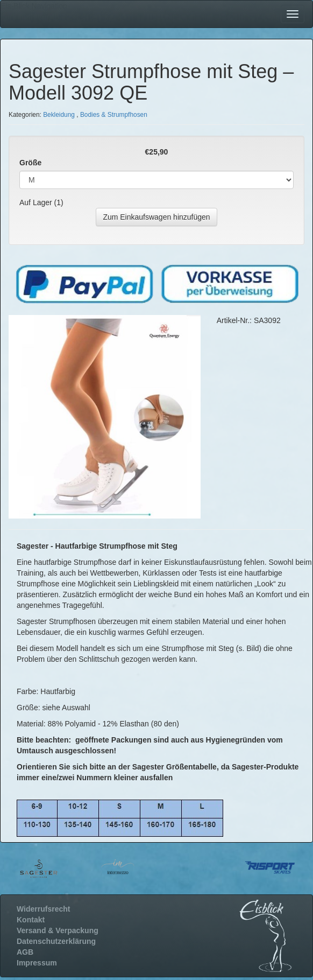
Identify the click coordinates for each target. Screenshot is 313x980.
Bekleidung (59, 115)
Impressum (37, 963)
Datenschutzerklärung (56, 941)
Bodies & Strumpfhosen (114, 115)
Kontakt (31, 920)
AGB (25, 952)
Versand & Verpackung (58, 930)
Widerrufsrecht (43, 909)
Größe (30, 163)
